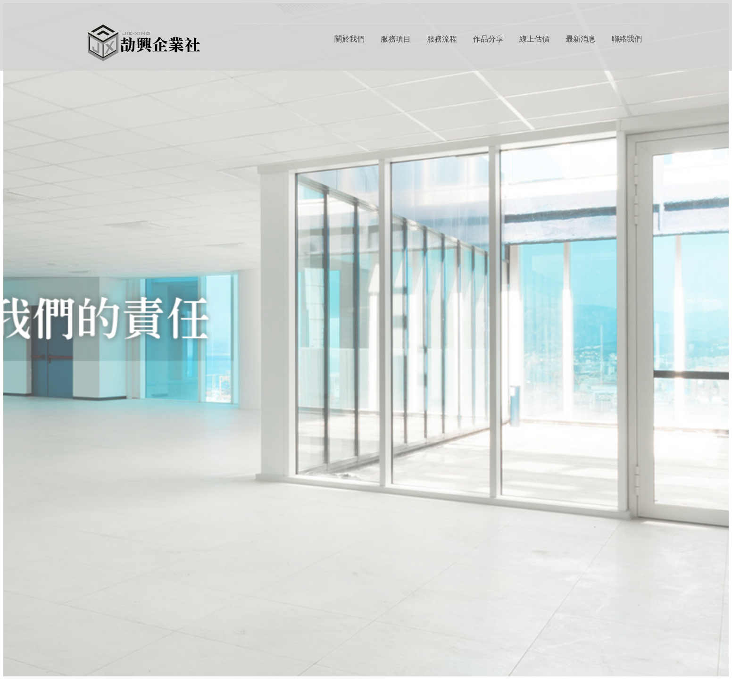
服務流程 (442, 39)
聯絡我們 (627, 39)
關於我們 (349, 39)
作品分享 (488, 39)
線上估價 (534, 39)
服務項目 (396, 39)
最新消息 (581, 39)
